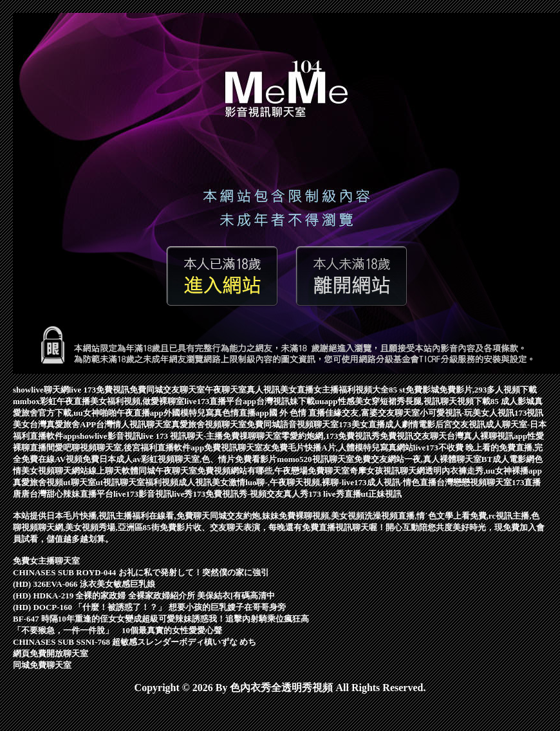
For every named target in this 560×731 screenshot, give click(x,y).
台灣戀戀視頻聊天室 (474, 482)
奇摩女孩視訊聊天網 (387, 471)
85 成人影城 (512, 401)
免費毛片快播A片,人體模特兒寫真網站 (342, 448)
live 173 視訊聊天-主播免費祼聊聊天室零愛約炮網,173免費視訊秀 (261, 436)
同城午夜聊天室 (168, 471)
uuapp (326, 401)
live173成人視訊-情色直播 (389, 482)
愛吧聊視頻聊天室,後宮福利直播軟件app (129, 448)
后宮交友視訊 (460, 424)
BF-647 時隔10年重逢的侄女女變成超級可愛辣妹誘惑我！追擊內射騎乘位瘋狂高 (161, 619)
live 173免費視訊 (99, 390)
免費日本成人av (112, 459)
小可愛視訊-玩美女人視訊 (467, 413)
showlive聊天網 (41, 390)
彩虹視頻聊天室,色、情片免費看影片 (209, 459)
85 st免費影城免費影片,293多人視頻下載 (463, 390)
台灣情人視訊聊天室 (134, 424)
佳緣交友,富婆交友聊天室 (372, 413)
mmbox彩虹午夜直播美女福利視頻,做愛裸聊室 (98, 401)
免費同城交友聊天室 (167, 390)
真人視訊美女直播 (280, 390)
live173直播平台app (220, 401)
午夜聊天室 (226, 390)
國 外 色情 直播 (297, 413)
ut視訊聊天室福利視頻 (137, 482)
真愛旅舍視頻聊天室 (209, 424)
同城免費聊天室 (42, 665)
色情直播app (246, 413)
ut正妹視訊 (382, 494)
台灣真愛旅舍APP (63, 424)
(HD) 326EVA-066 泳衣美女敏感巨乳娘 (84, 584)
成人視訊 (195, 482)
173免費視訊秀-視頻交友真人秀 (251, 494)
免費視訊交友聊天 (413, 436)
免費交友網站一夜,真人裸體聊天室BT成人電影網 (444, 459)
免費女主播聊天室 (46, 561)
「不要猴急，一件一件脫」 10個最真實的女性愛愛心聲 (117, 630)
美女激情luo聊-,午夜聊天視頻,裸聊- (277, 482)
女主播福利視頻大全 (351, 390)
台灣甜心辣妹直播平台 (71, 494)
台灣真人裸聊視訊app (487, 436)
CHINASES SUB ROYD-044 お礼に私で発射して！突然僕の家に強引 (141, 572)
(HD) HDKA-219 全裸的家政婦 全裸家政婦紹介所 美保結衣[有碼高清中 (144, 596)
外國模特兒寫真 (193, 413)
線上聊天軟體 (113, 471)
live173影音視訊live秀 (153, 494)
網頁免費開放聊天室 (51, 653)
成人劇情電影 (410, 424)
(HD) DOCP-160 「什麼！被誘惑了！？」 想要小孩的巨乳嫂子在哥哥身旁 (149, 607)
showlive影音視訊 (109, 436)
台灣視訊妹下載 (285, 401)
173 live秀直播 (334, 494)
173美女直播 (362, 424)
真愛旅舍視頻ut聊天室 (54, 482)
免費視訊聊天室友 (238, 448)
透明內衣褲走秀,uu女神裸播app (483, 471)
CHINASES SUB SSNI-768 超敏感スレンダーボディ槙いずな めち (135, 642)
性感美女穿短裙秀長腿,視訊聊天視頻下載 (414, 401)
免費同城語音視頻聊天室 (293, 424)
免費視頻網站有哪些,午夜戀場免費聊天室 (273, 471)
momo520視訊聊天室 (315, 459)
